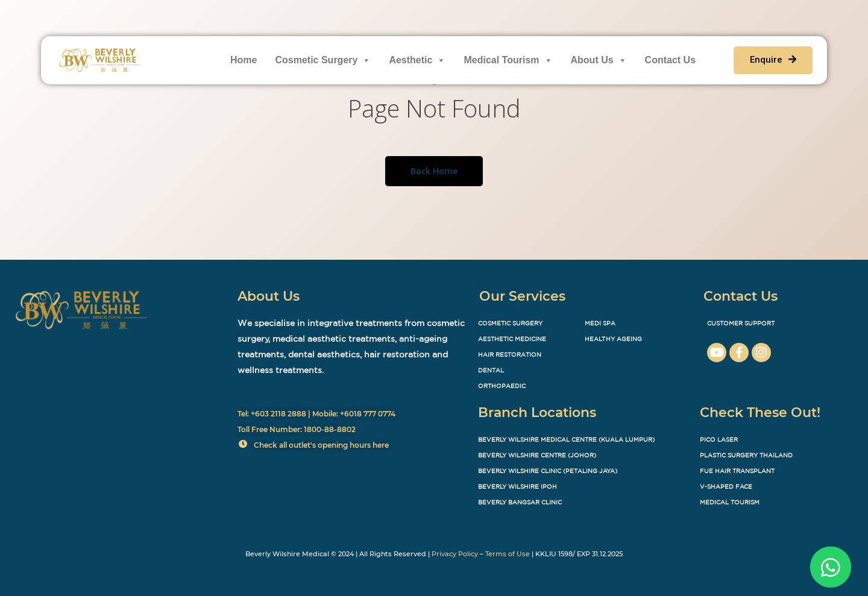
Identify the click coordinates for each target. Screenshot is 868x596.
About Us (599, 60)
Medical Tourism (508, 60)
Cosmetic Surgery (323, 60)
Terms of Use (508, 554)
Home (244, 60)
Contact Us (670, 60)
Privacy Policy (455, 554)
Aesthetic (417, 60)
